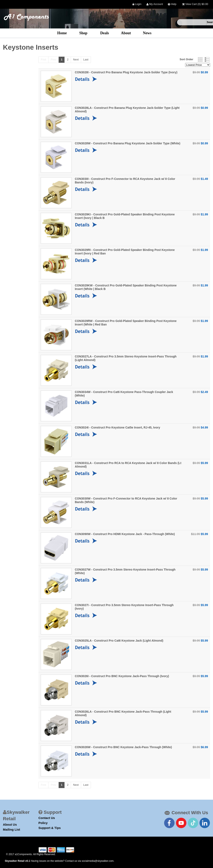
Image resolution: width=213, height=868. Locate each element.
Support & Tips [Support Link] (50, 828)
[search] (192, 22)
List (207, 60)
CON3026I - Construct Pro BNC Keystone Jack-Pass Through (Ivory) (122, 676)
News (147, 33)
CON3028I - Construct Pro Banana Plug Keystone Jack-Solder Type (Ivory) (126, 72)
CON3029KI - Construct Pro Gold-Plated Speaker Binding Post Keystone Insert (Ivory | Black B (125, 216)
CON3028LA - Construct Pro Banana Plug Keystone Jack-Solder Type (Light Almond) (127, 110)
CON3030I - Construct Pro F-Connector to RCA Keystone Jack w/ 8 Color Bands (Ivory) (125, 181)
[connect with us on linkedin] (205, 823)
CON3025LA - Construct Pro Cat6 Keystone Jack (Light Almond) (119, 641)
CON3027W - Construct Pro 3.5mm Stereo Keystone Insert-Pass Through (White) (125, 571)
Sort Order (186, 59)
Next (76, 60)
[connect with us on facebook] (169, 823)
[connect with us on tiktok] (193, 823)
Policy (43, 823)
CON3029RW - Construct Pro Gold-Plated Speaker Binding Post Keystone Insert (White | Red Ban (126, 323)
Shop (83, 33)
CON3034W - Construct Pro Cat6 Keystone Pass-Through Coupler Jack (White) (124, 394)
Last (86, 60)
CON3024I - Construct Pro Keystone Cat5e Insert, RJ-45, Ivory (118, 427)
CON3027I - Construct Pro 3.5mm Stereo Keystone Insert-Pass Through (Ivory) (124, 607)
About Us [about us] (10, 824)
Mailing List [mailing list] (12, 829)
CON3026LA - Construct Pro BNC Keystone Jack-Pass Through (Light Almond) (123, 713)
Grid (200, 60)
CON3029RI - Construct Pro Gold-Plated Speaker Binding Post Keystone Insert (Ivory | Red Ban (125, 252)
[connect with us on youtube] (181, 823)
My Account (155, 4)
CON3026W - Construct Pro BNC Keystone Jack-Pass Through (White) (123, 747)
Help (172, 4)
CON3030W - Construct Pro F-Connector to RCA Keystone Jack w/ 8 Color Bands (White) (126, 500)
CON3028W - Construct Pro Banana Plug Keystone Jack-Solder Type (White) (128, 143)
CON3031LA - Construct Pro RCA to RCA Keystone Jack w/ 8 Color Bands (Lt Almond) (128, 465)
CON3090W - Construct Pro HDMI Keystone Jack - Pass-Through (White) (125, 534)
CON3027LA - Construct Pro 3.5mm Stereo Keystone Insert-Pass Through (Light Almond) (126, 358)
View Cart (195, 4)
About (126, 33)
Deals (105, 33)
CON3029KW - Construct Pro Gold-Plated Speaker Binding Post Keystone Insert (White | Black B (126, 287)
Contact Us (47, 818)
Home (62, 33)
